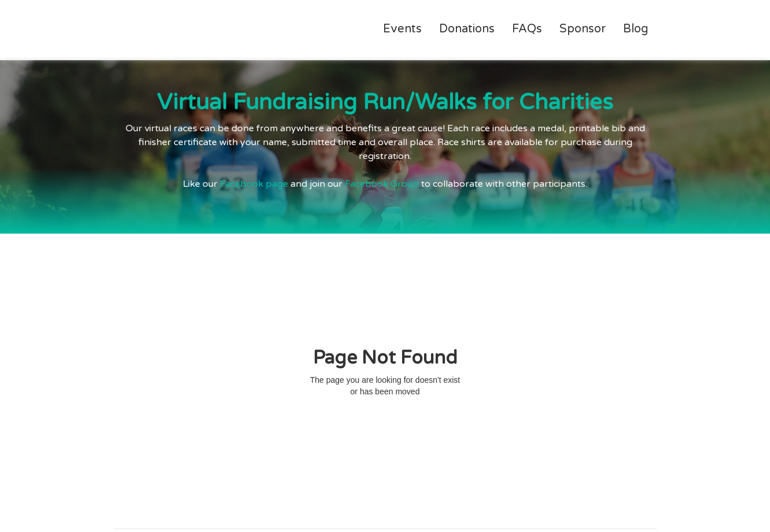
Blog (636, 29)
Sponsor (583, 29)
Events (402, 29)
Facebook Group (382, 184)
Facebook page (254, 184)
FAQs (527, 29)
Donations (467, 29)
